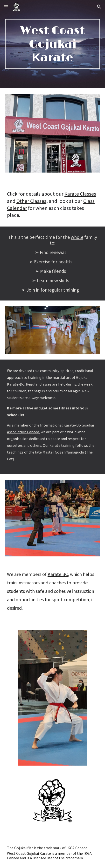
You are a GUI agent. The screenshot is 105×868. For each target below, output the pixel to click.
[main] (52, 44)
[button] (6, 7)
